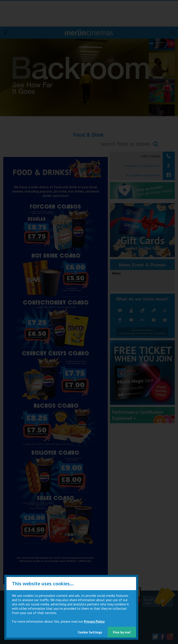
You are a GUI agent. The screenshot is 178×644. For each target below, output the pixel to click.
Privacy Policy (94, 621)
